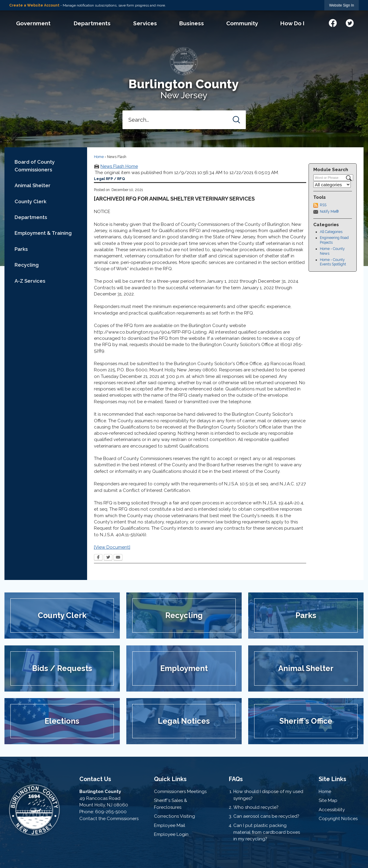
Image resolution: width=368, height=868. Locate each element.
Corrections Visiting (174, 816)
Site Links (332, 779)
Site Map (328, 800)
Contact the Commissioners (109, 819)
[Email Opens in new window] (118, 558)
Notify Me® (329, 212)
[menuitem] (33, 23)
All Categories (331, 232)
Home (99, 157)
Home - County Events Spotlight (333, 262)
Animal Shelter (33, 185)
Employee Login (171, 834)
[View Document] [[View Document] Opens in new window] (112, 547)
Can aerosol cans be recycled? (266, 816)
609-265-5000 (111, 812)
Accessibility (332, 810)
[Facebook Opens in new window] (98, 558)
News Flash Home (119, 166)
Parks (21, 249)
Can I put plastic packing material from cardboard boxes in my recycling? (267, 832)
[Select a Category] (332, 185)
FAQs (236, 779)
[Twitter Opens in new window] (108, 558)
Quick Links (170, 779)
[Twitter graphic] (350, 22)
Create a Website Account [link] (34, 5)
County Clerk (30, 201)
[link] (342, 5)
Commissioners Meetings (180, 792)
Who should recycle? (256, 807)
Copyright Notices (338, 819)
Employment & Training (43, 233)
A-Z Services (30, 281)
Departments (31, 217)
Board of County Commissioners (35, 166)
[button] (236, 120)
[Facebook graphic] (333, 22)
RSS (323, 205)
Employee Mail (170, 825)
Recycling (27, 265)
